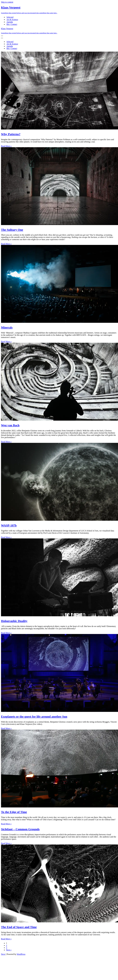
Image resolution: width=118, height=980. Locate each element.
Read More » (6, 146)
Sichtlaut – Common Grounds (20, 829)
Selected (10, 17)
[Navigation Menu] (2, 36)
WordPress (21, 954)
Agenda (10, 22)
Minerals (7, 327)
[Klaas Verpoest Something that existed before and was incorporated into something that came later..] (59, 10)
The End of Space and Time (19, 927)
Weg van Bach (10, 425)
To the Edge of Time (14, 812)
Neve (3, 954)
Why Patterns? (11, 134)
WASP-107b (9, 525)
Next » (9, 950)
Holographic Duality (14, 621)
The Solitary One (12, 230)
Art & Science (12, 20)
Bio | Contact (12, 24)
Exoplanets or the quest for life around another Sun (34, 717)
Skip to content (7, 2)
